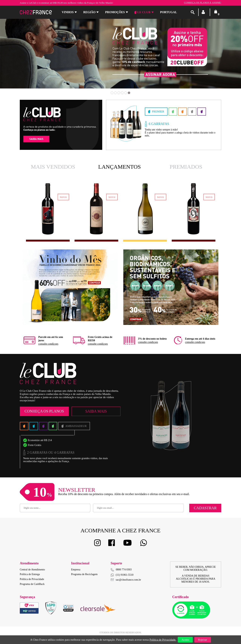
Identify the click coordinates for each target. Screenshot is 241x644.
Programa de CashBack (32, 584)
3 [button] (119, 93)
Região (89, 12)
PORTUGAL (169, 12)
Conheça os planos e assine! (203, 3)
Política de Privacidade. (163, 640)
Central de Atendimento (32, 570)
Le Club (142, 12)
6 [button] (129, 93)
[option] (120, 51)
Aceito (185, 640)
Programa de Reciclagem (84, 574)
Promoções (115, 12)
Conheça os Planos (44, 411)
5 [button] (126, 93)
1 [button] (112, 93)
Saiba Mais (96, 411)
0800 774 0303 (124, 570)
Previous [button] (23, 56)
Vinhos (68, 12)
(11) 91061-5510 (122, 575)
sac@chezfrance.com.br (126, 580)
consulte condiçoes (48, 344)
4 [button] (122, 93)
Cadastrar (205, 508)
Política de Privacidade (32, 579)
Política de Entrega (30, 574)
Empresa (76, 570)
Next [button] (218, 56)
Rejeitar (202, 640)
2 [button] (115, 93)
